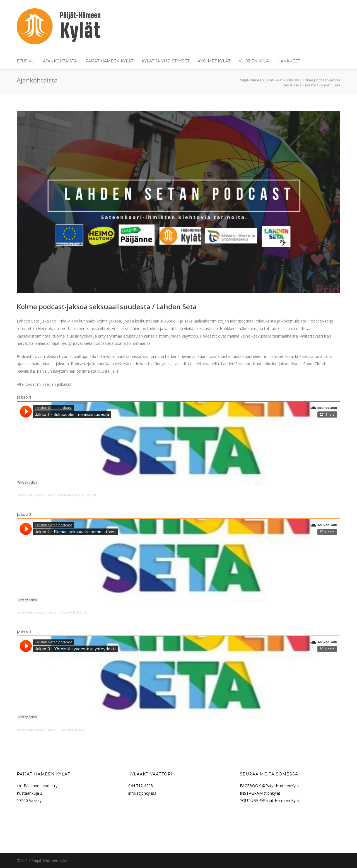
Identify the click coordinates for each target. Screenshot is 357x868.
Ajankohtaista (60, 61)
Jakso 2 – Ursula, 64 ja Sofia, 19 (67, 613)
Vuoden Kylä (254, 61)
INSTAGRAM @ (254, 793)
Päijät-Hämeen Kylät (109, 61)
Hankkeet (289, 61)
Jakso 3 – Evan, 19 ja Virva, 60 (66, 730)
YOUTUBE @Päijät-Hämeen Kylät (270, 800)
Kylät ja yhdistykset (166, 61)
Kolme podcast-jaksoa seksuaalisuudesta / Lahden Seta (107, 306)
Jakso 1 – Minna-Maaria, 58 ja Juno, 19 (71, 495)
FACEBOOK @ (253, 786)
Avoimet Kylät (214, 61)
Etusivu (26, 61)
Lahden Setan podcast (31, 495)
